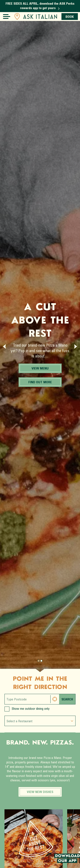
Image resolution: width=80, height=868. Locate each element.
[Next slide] (76, 347)
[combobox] (40, 721)
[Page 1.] (41, 661)
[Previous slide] (4, 347)
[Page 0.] (39, 661)
